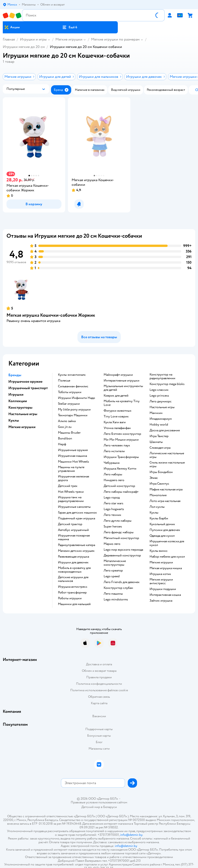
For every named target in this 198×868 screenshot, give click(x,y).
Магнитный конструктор (121, 538)
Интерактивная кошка (165, 595)
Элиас (154, 478)
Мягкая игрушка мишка (166, 568)
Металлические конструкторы (115, 563)
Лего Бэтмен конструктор (122, 434)
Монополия (158, 495)
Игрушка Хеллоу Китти (120, 469)
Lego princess (159, 396)
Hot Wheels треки (71, 492)
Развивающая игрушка (73, 557)
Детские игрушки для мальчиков (73, 579)
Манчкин (156, 413)
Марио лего (112, 544)
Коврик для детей (116, 396)
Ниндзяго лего (114, 480)
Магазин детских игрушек (76, 551)
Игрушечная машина (72, 456)
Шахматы (156, 442)
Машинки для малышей (74, 604)
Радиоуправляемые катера (77, 545)
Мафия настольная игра (166, 489)
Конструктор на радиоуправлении (162, 376)
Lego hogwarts (114, 509)
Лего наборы (113, 474)
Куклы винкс (159, 551)
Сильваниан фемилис (73, 386)
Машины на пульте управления (71, 469)
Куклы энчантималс (72, 375)
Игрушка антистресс (73, 587)
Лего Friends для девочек (122, 582)
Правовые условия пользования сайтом (99, 802)
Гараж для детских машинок (77, 513)
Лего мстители (114, 451)
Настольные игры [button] (23, 414)
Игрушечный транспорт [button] (28, 388)
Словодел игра (160, 448)
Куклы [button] (14, 420)
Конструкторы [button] (20, 407)
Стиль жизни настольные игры (167, 464)
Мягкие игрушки (69, 39)
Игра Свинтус (159, 484)
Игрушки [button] (16, 395)
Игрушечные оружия (73, 450)
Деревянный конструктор (122, 556)
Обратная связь (99, 697)
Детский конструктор (119, 486)
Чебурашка (112, 463)
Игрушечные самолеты (74, 507)
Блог (99, 742)
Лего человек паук (117, 445)
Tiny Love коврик (116, 417)
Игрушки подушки (163, 589)
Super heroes (113, 527)
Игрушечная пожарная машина (74, 537)
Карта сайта (99, 703)
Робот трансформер (72, 593)
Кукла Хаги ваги (115, 422)
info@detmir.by (131, 835)
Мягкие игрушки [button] (22, 427)
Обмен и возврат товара (99, 671)
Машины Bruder (69, 433)
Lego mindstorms (116, 600)
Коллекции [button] (18, 401)
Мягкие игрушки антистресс (161, 581)
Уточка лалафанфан (117, 428)
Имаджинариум (161, 419)
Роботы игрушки (70, 598)
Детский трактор (70, 524)
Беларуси (110, 807)
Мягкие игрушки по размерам (115, 39)
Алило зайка (67, 421)
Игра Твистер (159, 436)
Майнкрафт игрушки (118, 375)
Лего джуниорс (161, 401)
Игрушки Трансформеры (121, 457)
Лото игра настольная (165, 501)
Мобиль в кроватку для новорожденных (74, 570)
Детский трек (68, 486)
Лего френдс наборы (119, 532)
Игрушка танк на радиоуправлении (71, 499)
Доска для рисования (165, 430)
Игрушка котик (160, 574)
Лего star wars (113, 503)
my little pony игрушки (74, 410)
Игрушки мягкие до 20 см (24, 47)
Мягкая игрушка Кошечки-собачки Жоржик (51, 315)
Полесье (64, 381)
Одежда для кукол (162, 536)
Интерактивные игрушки (121, 381)
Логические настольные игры (167, 455)
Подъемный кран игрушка (77, 518)
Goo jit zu (65, 427)
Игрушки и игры (33, 39)
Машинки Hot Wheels (73, 462)
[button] (70, 27)
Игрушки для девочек (73, 562)
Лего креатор (113, 571)
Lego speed (112, 576)
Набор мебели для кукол (167, 557)
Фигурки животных (118, 411)
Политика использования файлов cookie (99, 690)
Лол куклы (157, 507)
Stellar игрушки (69, 404)
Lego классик (159, 390)
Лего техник (112, 515)
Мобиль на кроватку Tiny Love (122, 403)
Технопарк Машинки (73, 415)
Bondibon (65, 439)
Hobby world (159, 425)
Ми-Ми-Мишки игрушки (121, 440)
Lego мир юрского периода (123, 550)
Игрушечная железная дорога (73, 478)
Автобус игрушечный (73, 530)
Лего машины (113, 594)
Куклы (154, 513)
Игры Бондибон (161, 472)
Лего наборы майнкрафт (121, 492)
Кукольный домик (162, 524)
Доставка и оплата (99, 664)
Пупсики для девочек (165, 530)
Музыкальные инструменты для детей (123, 388)
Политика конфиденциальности (99, 684)
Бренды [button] (15, 375)
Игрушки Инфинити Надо (77, 398)
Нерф (62, 444)
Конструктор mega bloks (167, 384)
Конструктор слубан (118, 588)
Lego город (112, 498)
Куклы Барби (159, 518)
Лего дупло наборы (118, 521)
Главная (9, 39)
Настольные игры (162, 407)
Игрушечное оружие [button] (25, 382)
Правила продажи (99, 677)
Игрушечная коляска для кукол (167, 543)
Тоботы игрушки (70, 392)
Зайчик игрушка (161, 601)
